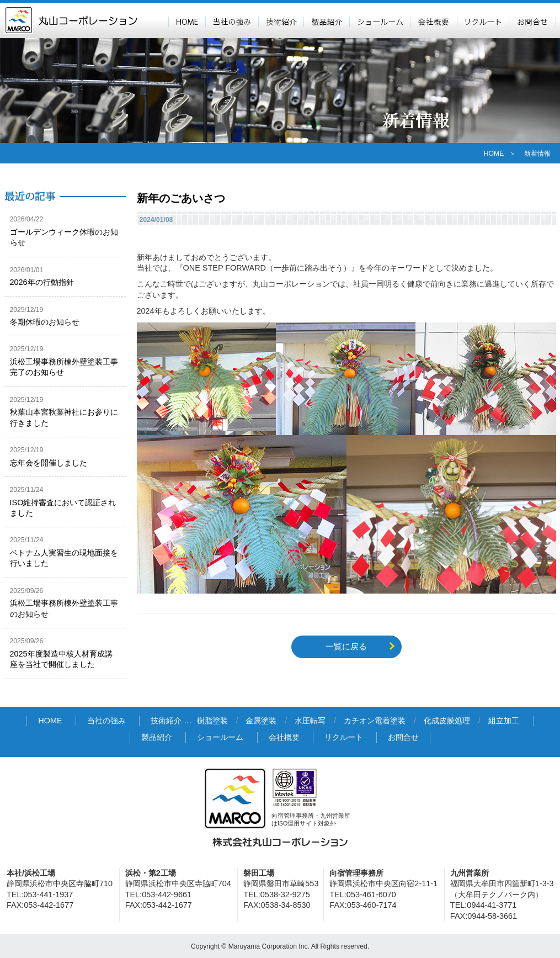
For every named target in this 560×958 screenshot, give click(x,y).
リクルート (483, 20)
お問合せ (532, 20)
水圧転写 (310, 721)
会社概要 (433, 20)
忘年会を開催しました (49, 463)
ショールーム (380, 20)
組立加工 (504, 721)
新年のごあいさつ (181, 198)
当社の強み (232, 20)
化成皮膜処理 (447, 721)
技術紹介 (281, 20)
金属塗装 (261, 721)
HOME (187, 20)
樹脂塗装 (212, 721)
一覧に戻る (346, 646)
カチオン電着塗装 (375, 721)
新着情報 (537, 154)
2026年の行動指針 (42, 282)
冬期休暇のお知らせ (45, 322)
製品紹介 (326, 20)
